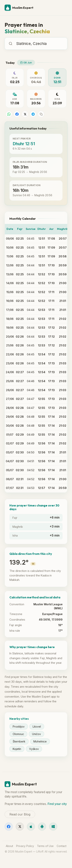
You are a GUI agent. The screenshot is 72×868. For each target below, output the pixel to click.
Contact (62, 846)
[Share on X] (25, 114)
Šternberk (19, 741)
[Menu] (63, 8)
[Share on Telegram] (33, 114)
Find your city (57, 804)
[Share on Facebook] (17, 114)
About (9, 846)
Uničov (36, 734)
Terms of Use (45, 846)
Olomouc (18, 734)
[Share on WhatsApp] (9, 114)
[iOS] (31, 827)
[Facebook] (9, 827)
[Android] (42, 827)
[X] (20, 827)
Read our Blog (20, 814)
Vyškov (34, 749)
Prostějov (19, 727)
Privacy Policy (25, 846)
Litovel (37, 727)
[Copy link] (41, 114)
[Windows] (53, 827)
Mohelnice (40, 741)
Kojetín (17, 749)
